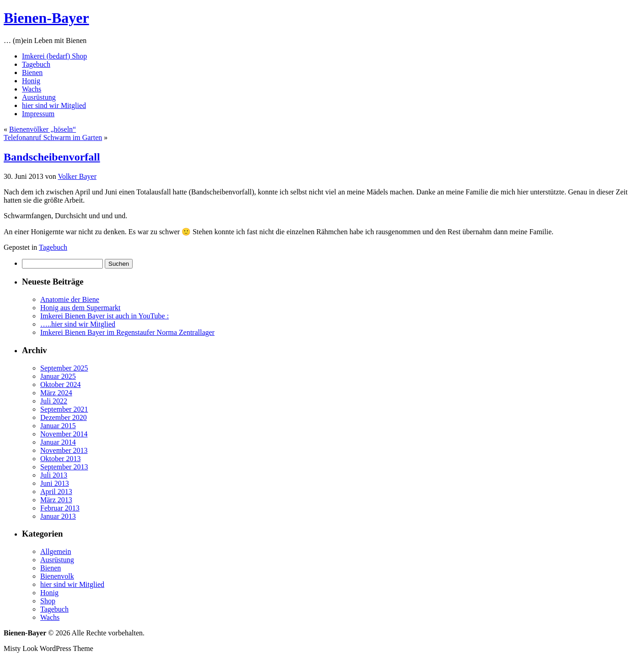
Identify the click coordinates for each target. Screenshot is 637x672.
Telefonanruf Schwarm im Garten (53, 137)
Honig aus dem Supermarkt (80, 308)
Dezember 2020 (64, 417)
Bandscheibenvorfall (52, 157)
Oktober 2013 (60, 459)
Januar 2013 (58, 516)
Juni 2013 (55, 483)
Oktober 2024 (60, 384)
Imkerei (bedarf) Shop (54, 56)
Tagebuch (36, 64)
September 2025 (64, 368)
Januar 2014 (58, 442)
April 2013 (56, 492)
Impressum (38, 114)
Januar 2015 (58, 426)
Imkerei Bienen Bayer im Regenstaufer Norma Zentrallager (127, 332)
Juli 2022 (54, 401)
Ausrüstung (39, 97)
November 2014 (64, 434)
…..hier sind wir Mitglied (78, 324)
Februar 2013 (60, 508)
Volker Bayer (77, 176)
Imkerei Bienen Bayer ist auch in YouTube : (104, 316)
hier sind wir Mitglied (54, 105)
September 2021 (64, 409)
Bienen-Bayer (46, 18)
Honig (31, 81)
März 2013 (56, 500)
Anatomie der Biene (70, 299)
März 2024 (56, 393)
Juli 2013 (54, 475)
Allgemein (56, 551)
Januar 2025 (58, 376)
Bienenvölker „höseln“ (43, 129)
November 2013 (64, 450)
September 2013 (64, 467)
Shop (48, 601)
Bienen (32, 73)
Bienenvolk (57, 576)
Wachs (32, 89)
